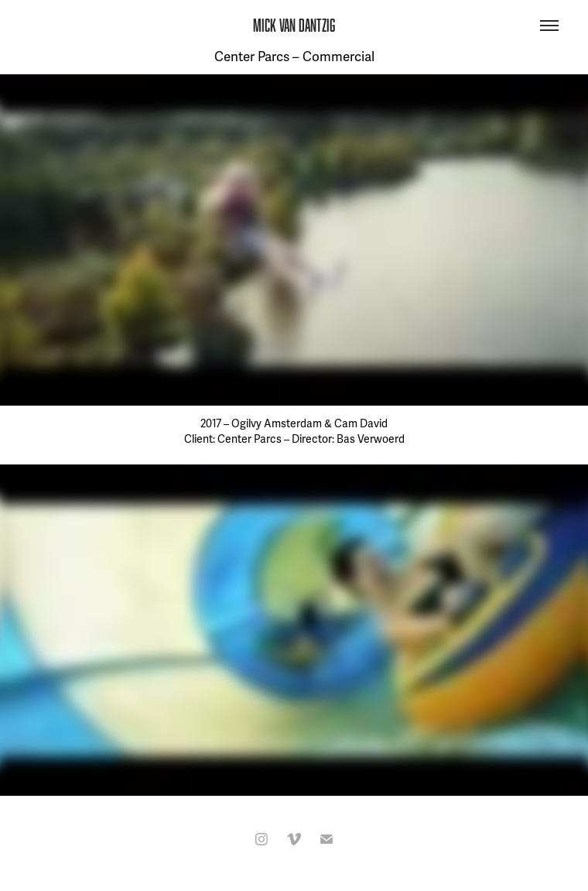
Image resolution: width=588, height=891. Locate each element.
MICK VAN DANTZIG (294, 25)
